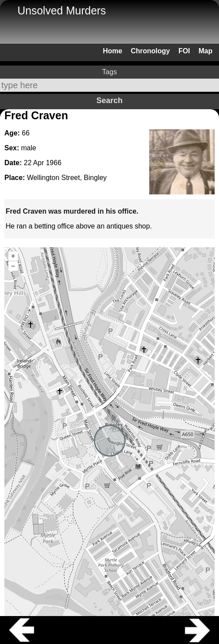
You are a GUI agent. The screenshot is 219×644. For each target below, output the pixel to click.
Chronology (151, 51)
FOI (184, 51)
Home (113, 51)
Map (205, 51)
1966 (54, 163)
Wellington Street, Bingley (67, 178)
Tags (109, 72)
